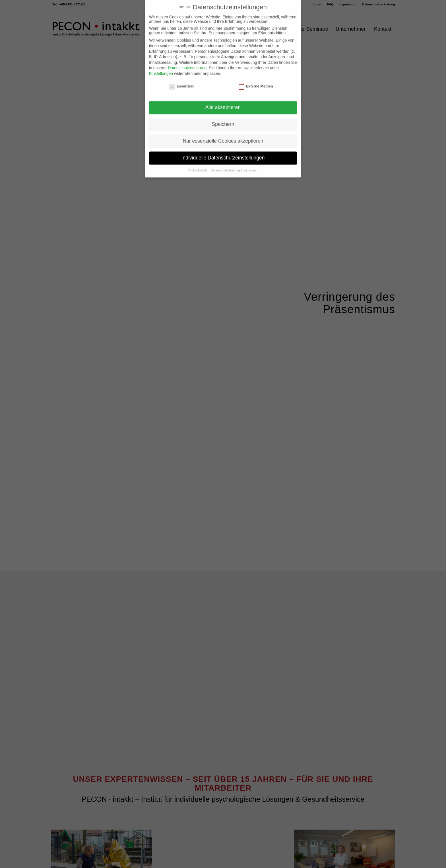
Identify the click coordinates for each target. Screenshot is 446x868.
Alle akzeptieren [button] (223, 98)
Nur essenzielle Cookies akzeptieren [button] (223, 131)
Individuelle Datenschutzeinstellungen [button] (223, 148)
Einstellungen (161, 64)
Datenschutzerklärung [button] (226, 160)
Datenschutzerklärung (187, 58)
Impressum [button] (251, 160)
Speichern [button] (223, 114)
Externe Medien (256, 76)
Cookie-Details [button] (198, 160)
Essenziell (182, 76)
